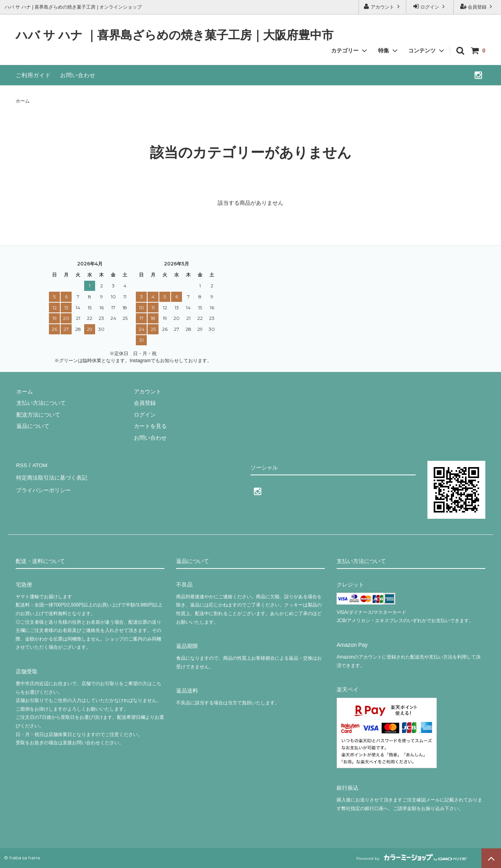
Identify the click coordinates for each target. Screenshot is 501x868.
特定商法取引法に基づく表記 (51, 476)
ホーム (23, 101)
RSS (21, 465)
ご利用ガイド (33, 75)
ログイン (430, 6)
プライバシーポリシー (43, 488)
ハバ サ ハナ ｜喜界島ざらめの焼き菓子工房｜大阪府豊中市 (175, 35)
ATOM (39, 465)
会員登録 (477, 6)
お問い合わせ (78, 75)
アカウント (383, 6)
